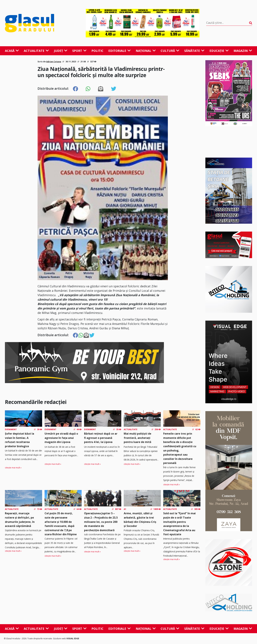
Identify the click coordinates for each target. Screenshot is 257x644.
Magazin (243, 51)
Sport (79, 51)
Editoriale (119, 51)
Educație (219, 51)
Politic (97, 51)
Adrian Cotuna (54, 62)
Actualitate (36, 51)
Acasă (12, 51)
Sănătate (194, 51)
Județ (61, 51)
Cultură (170, 51)
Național (146, 51)
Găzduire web (60, 639)
